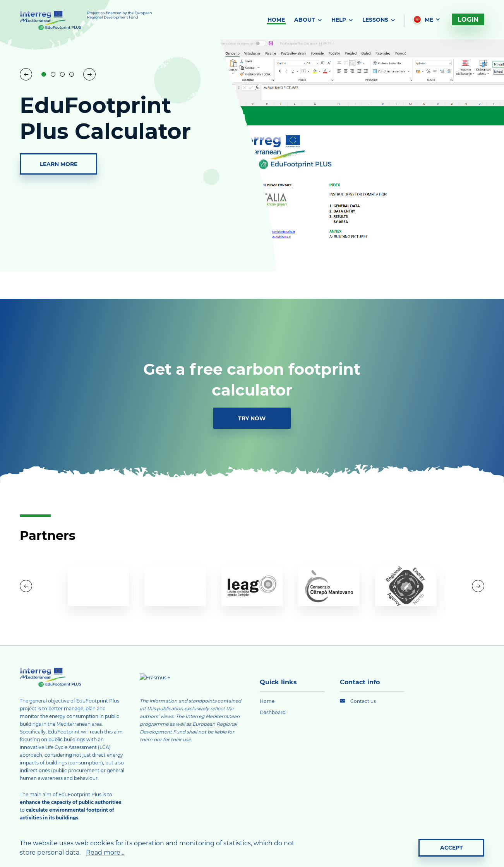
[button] (44, 74)
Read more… (105, 852)
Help (339, 20)
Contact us (363, 701)
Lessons (375, 20)
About (305, 20)
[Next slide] (89, 74)
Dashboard (273, 712)
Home (276, 20)
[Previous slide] (26, 74)
